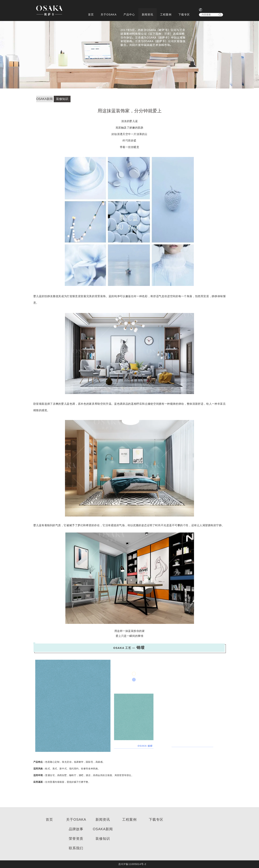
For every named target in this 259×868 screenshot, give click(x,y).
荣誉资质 (76, 839)
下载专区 (184, 14)
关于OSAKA (109, 14)
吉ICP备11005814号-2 (132, 864)
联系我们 (76, 848)
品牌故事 (76, 829)
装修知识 (62, 99)
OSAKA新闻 (45, 99)
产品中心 (129, 14)
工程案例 (166, 14)
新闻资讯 (148, 14)
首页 (91, 14)
